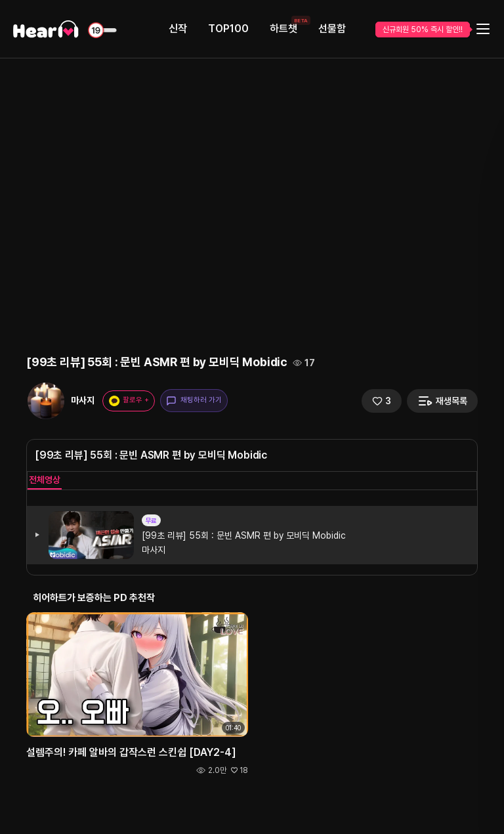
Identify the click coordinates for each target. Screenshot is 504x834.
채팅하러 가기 (194, 401)
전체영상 (45, 480)
